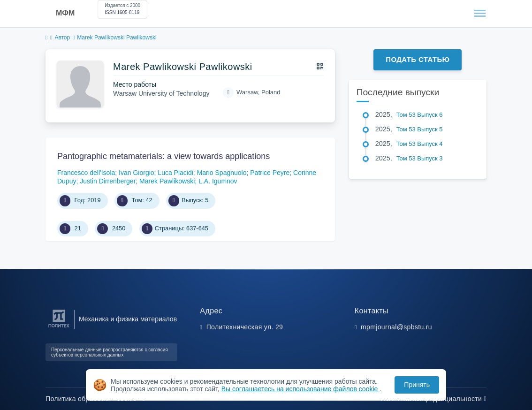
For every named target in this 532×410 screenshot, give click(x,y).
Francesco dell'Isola (86, 173)
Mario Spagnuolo (222, 173)
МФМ (65, 13)
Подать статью (418, 59)
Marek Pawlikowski (167, 181)
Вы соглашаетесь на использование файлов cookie (301, 389)
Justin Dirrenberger (108, 181)
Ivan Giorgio (136, 173)
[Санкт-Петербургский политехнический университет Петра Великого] (59, 328)
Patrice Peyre (270, 173)
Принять (417, 385)
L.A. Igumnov (218, 181)
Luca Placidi (175, 173)
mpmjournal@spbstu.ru (396, 327)
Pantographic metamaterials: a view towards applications (163, 156)
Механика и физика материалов (128, 319)
